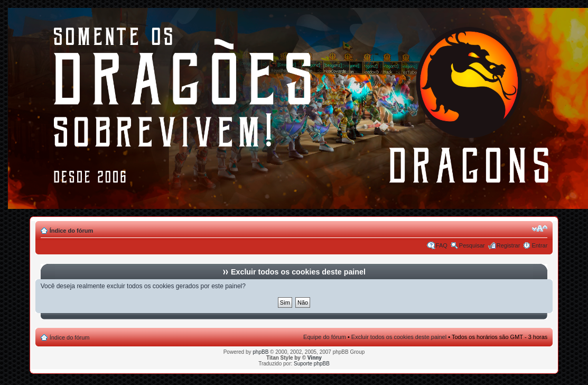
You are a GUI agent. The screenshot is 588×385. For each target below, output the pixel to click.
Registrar (508, 245)
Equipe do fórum (325, 337)
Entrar (539, 245)
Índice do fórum (72, 231)
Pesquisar (472, 245)
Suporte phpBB (312, 364)
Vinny (315, 358)
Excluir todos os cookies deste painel (399, 337)
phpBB (260, 352)
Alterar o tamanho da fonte (540, 228)
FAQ (442, 245)
